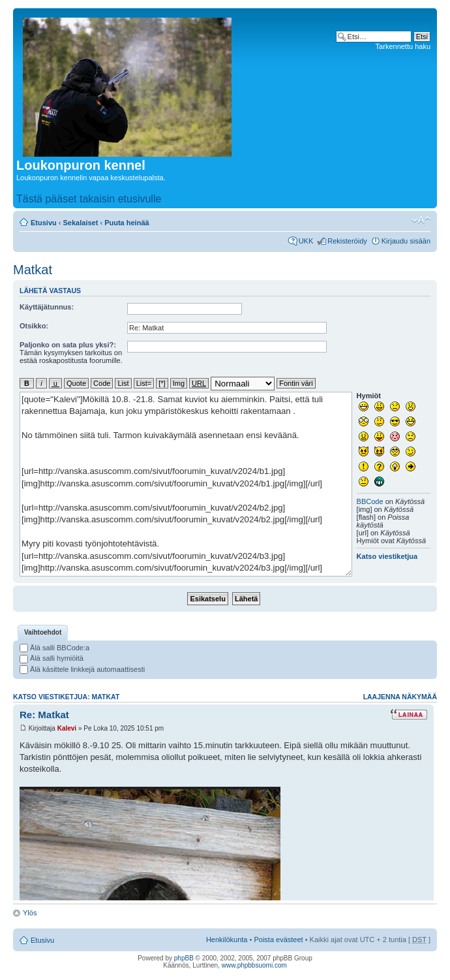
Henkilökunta (227, 940)
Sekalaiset (81, 223)
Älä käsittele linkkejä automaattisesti (82, 669)
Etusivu (44, 223)
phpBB (184, 958)
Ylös (30, 913)
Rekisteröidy (347, 241)
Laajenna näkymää (400, 697)
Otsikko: (34, 326)
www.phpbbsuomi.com (254, 965)
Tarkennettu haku (403, 46)
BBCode (370, 501)
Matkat (33, 270)
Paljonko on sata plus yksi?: (68, 345)
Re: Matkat (44, 715)
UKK (306, 241)
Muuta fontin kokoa (421, 220)
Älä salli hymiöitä (52, 658)
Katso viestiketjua (387, 556)
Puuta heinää (127, 223)
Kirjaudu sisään (406, 241)
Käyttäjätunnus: (47, 307)
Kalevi (67, 728)
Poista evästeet (278, 940)
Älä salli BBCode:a (54, 648)
